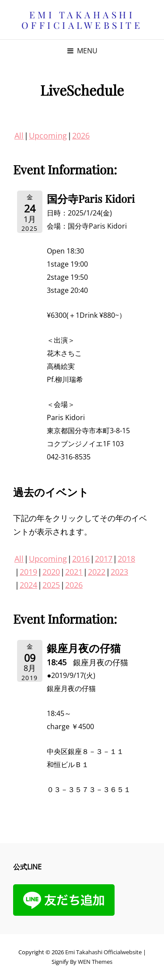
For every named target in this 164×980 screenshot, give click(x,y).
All (19, 136)
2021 (74, 572)
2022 (97, 572)
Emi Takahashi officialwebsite (82, 20)
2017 (104, 559)
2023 (119, 572)
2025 (51, 585)
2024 (28, 585)
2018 (126, 559)
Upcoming (48, 136)
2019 (28, 572)
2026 (81, 136)
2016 (81, 559)
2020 (51, 572)
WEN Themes (95, 962)
